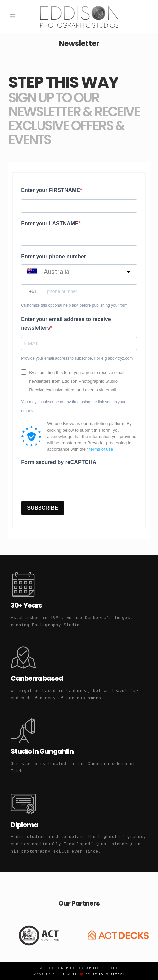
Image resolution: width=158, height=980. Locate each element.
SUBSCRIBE (42, 508)
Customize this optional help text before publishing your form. (75, 305)
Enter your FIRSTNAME (50, 190)
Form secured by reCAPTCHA (59, 462)
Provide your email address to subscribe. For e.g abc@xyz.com (77, 358)
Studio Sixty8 (109, 974)
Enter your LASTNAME (50, 223)
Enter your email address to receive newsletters (66, 323)
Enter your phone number (53, 257)
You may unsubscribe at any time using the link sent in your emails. (73, 406)
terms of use (101, 449)
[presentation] (71, 483)
